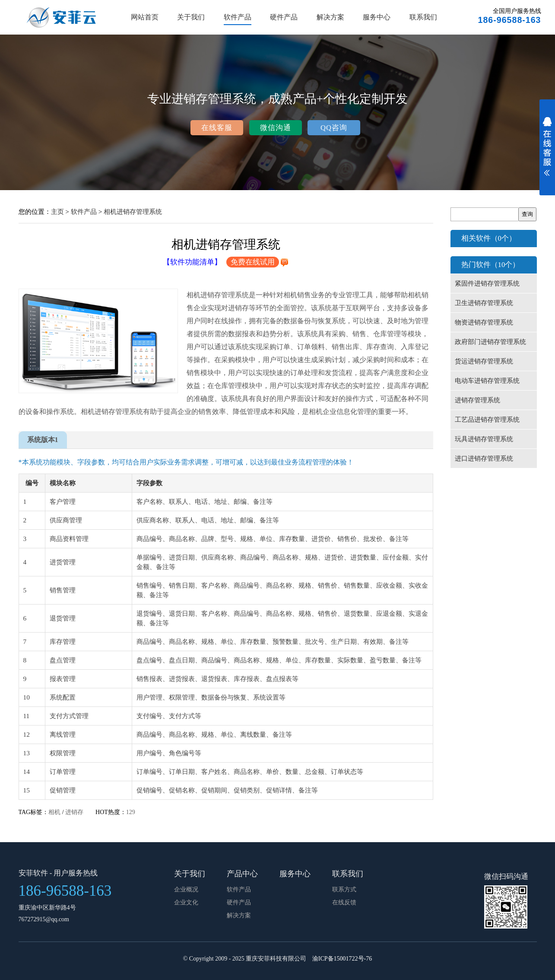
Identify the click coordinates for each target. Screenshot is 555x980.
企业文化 (186, 902)
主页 (57, 212)
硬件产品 (284, 17)
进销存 (74, 812)
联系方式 (344, 889)
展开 (547, 152)
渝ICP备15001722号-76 (342, 959)
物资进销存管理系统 (484, 322)
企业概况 (186, 889)
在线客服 (217, 128)
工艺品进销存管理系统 (487, 420)
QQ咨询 (334, 128)
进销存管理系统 (477, 400)
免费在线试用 (253, 262)
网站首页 (145, 17)
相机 (54, 812)
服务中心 (377, 17)
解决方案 (330, 17)
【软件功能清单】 (192, 262)
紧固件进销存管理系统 (487, 283)
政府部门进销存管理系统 (490, 342)
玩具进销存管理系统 (484, 439)
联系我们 (423, 17)
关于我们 (191, 17)
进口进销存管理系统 (484, 458)
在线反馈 (344, 902)
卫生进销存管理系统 (484, 303)
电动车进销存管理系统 (487, 381)
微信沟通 (276, 128)
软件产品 (238, 17)
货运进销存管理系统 (484, 361)
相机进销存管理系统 (133, 212)
